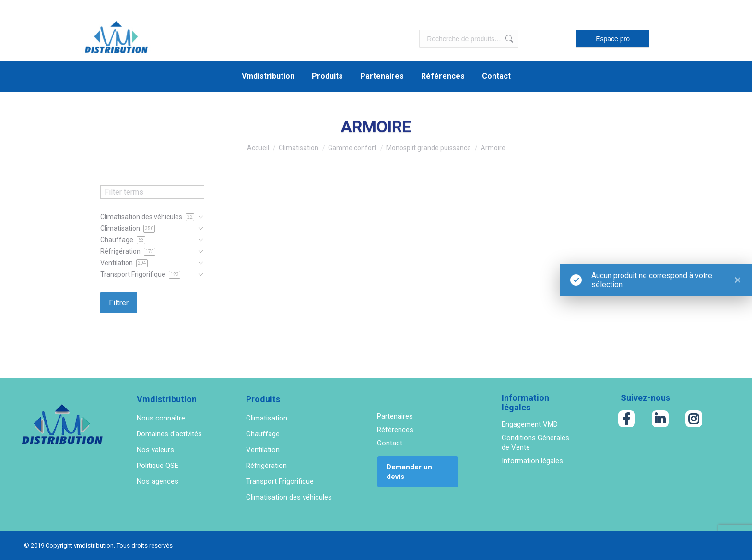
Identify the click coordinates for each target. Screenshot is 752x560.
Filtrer (119, 303)
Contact (390, 443)
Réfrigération (266, 466)
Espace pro (613, 39)
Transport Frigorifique (280, 481)
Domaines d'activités (169, 434)
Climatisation (267, 418)
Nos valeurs (155, 450)
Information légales (532, 461)
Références (395, 430)
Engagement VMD (530, 424)
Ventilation (263, 450)
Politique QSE (158, 466)
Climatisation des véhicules (289, 497)
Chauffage (263, 434)
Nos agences (158, 481)
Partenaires (395, 416)
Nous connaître (161, 418)
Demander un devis (409, 472)
